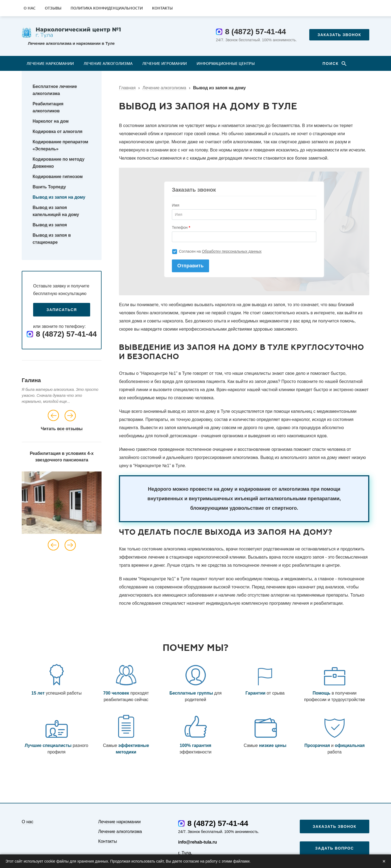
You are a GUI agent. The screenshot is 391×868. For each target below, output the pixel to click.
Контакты (162, 8)
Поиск (332, 64)
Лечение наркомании (50, 63)
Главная (127, 88)
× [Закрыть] (384, 861)
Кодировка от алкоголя (58, 132)
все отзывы (70, 429)
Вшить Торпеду (49, 187)
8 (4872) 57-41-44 (256, 32)
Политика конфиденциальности (107, 8)
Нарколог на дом (51, 121)
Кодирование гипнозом (58, 177)
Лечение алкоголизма (108, 63)
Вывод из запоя (50, 225)
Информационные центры (226, 63)
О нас (30, 8)
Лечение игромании (165, 63)
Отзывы (53, 8)
